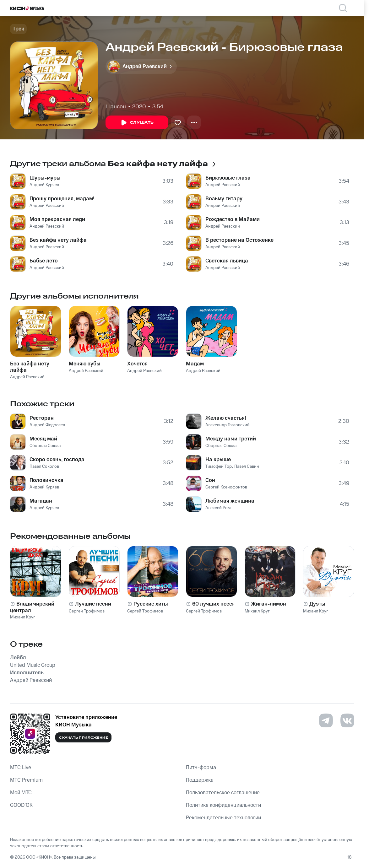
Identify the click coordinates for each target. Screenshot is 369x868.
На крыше (218, 460)
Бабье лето (44, 261)
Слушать (137, 123)
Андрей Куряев (44, 185)
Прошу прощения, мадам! (62, 199)
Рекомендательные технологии (223, 818)
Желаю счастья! (226, 418)
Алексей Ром (218, 508)
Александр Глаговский (228, 425)
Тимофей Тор (219, 466)
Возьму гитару (224, 199)
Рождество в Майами (233, 219)
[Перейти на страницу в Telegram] (326, 720)
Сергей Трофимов (87, 611)
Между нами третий (231, 439)
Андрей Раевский (47, 206)
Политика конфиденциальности (223, 805)
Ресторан (42, 418)
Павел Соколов (44, 466)
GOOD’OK (21, 805)
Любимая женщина (230, 501)
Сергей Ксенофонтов (226, 487)
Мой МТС (21, 793)
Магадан (41, 501)
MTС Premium (26, 780)
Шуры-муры (45, 178)
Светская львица (227, 261)
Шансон (116, 107)
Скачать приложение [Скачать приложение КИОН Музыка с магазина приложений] (83, 738)
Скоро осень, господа (57, 460)
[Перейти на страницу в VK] (347, 720)
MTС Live (21, 768)
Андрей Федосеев (47, 425)
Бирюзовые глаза (228, 178)
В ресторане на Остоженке (239, 240)
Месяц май (43, 439)
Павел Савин (247, 466)
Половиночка (46, 480)
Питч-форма (201, 768)
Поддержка (200, 780)
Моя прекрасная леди (57, 219)
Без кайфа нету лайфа (58, 240)
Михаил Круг (23, 617)
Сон (210, 480)
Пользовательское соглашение (223, 793)
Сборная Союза (45, 446)
